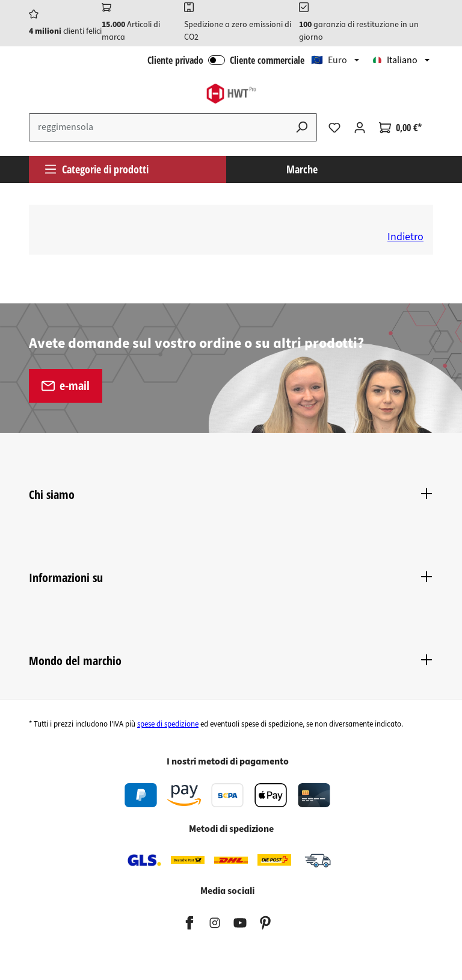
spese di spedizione (168, 724)
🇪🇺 (329, 60)
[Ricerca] (302, 127)
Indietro (405, 237)
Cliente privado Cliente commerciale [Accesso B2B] (226, 60)
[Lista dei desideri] (334, 128)
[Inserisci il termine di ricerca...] (158, 127)
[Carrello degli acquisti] (400, 128)
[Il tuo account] (360, 128)
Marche (302, 169)
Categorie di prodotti (96, 169)
